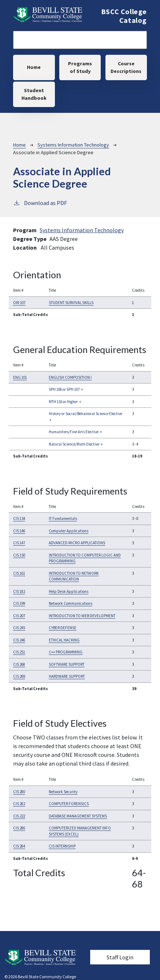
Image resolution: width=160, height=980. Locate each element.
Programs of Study (80, 67)
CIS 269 (19, 676)
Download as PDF (40, 202)
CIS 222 (19, 816)
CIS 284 (19, 846)
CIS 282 (19, 804)
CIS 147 (19, 543)
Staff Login (120, 957)
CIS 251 (19, 652)
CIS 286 (19, 828)
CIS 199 (19, 603)
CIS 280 (19, 792)
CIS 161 (19, 573)
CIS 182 (19, 591)
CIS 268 (19, 664)
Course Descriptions (126, 67)
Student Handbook (34, 94)
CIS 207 (19, 616)
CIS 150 (19, 555)
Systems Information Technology (73, 145)
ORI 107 (19, 303)
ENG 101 (20, 377)
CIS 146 (19, 531)
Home (34, 67)
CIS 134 (19, 518)
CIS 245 (19, 628)
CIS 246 (19, 640)
